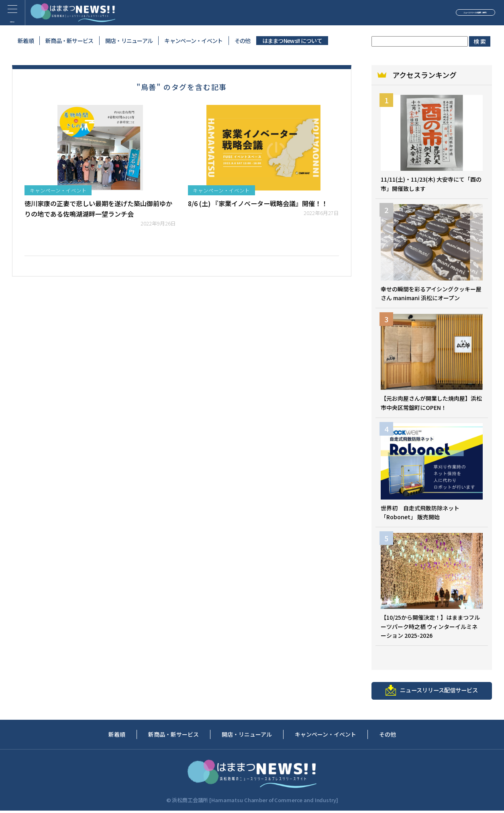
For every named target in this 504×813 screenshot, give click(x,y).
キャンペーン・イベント (193, 41)
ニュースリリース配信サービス (432, 692)
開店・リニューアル (129, 41)
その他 (243, 41)
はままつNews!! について (292, 41)
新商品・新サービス (69, 41)
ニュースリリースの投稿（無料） (438, 14)
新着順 (26, 41)
